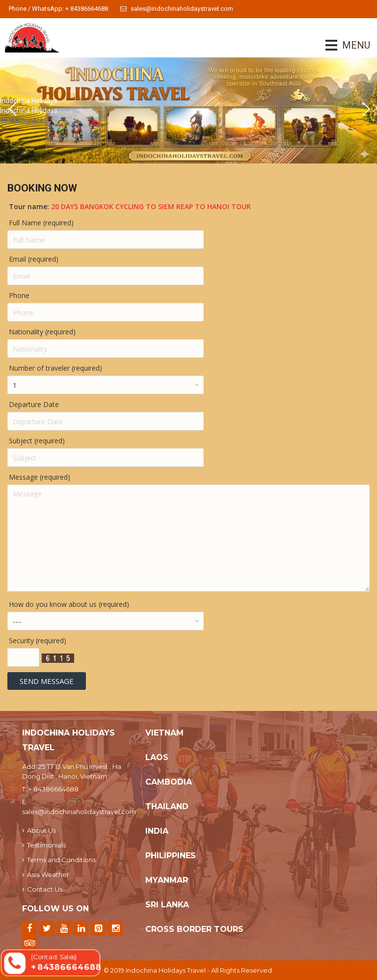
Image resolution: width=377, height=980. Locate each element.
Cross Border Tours (194, 929)
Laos (157, 757)
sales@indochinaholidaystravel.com (177, 9)
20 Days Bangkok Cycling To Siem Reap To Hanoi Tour (151, 206)
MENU (342, 45)
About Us (39, 830)
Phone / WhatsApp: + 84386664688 (58, 9)
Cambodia (169, 782)
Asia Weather (46, 874)
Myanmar (167, 880)
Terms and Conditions (59, 860)
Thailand (167, 806)
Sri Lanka (167, 905)
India (157, 831)
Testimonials (44, 845)
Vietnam (164, 733)
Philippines (171, 856)
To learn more (23, 120)
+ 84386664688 (54, 789)
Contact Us (42, 889)
